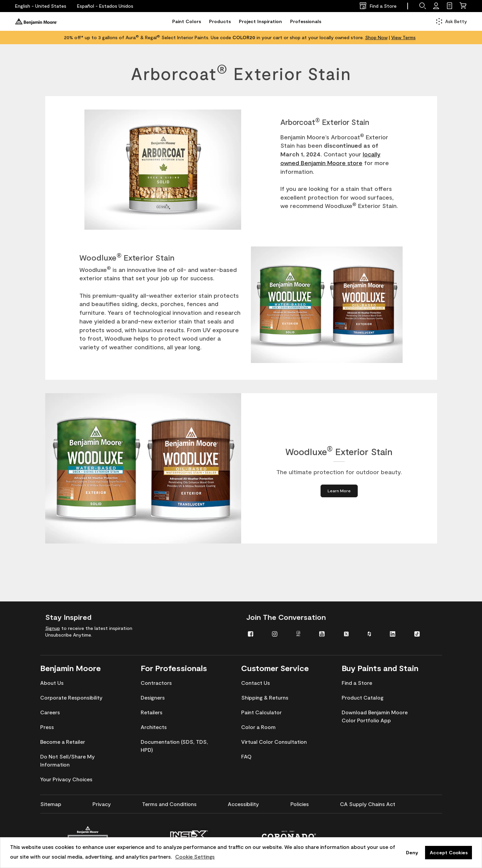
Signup (53, 628)
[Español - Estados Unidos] (105, 6)
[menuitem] (255, 633)
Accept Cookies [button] (449, 852)
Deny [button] (412, 852)
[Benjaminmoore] (36, 21)
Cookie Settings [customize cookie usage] (195, 856)
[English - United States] (41, 6)
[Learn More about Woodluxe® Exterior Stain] (339, 491)
